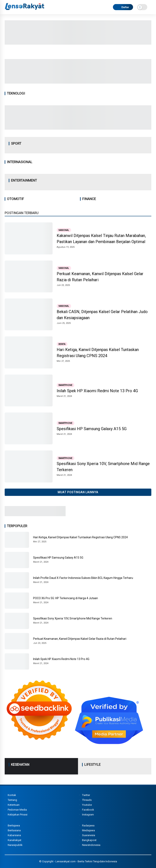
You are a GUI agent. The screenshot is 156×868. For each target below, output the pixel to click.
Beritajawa (14, 825)
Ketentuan (14, 805)
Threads (87, 800)
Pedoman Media (17, 810)
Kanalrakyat (15, 840)
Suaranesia (89, 835)
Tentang (12, 800)
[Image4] (78, 128)
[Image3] (35, 515)
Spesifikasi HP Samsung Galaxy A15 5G (92, 429)
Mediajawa (88, 830)
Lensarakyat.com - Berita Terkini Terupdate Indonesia (86, 861)
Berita (62, 344)
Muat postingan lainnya (78, 492)
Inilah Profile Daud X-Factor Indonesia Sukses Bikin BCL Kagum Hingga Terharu (83, 578)
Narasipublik (15, 845)
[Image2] (78, 43)
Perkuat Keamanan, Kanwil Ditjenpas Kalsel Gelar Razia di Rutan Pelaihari (100, 277)
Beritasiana (14, 830)
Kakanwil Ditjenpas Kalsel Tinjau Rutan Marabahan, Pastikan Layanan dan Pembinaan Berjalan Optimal (101, 239)
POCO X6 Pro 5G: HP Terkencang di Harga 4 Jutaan (66, 598)
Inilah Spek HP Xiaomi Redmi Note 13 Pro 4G (97, 391)
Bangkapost (89, 840)
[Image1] (78, 82)
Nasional (64, 230)
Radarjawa (88, 825)
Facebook (88, 810)
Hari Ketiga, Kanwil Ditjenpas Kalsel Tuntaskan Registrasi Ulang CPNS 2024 (98, 353)
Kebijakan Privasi (18, 815)
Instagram (88, 815)
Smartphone (65, 385)
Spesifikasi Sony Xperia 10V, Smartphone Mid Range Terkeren (103, 467)
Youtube (87, 805)
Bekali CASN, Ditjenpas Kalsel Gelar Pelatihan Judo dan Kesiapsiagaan (102, 315)
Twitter (86, 795)
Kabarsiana (14, 835)
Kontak (12, 795)
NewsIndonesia (91, 845)
